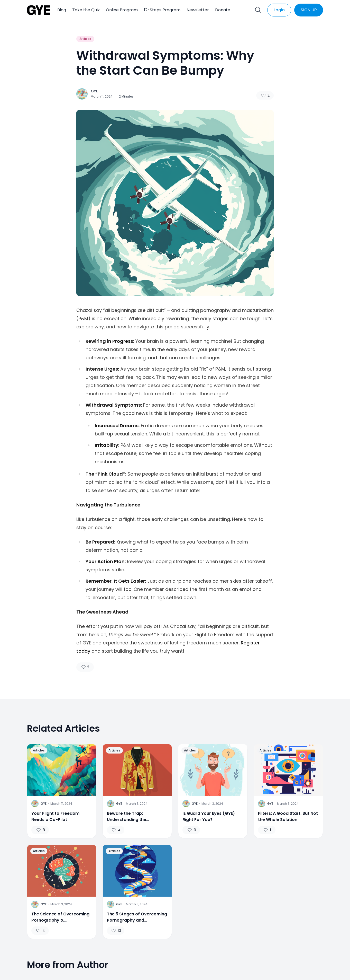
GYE (94, 91)
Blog (62, 10)
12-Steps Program (162, 10)
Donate (223, 10)
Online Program (122, 10)
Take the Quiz (86, 10)
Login (279, 10)
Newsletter (198, 10)
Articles (85, 39)
